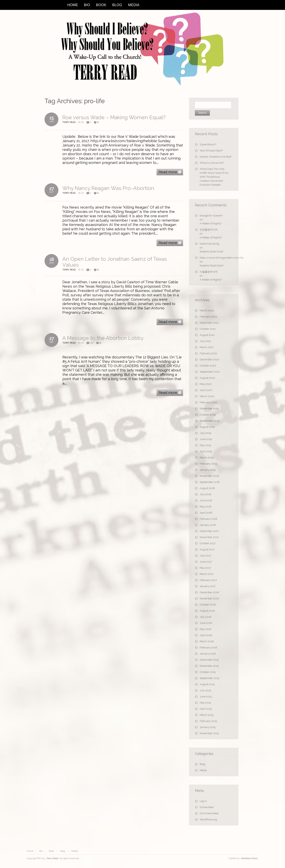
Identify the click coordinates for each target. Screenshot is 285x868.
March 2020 (207, 396)
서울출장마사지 (209, 272)
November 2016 (209, 598)
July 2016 (206, 617)
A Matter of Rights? (211, 223)
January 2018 (208, 525)
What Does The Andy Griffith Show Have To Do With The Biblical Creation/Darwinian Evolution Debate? (214, 177)
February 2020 (209, 402)
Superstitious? (208, 144)
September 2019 (210, 421)
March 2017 (207, 574)
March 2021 (207, 347)
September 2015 (209, 678)
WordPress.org (208, 819)
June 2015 (206, 697)
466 (92, 343)
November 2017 (209, 537)
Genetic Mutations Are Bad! (216, 157)
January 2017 (208, 586)
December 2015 (209, 660)
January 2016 (208, 654)
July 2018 (206, 494)
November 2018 (209, 476)
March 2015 (207, 715)
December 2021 (209, 323)
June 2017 (206, 562)
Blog (81, 122)
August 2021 (207, 335)
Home (30, 851)
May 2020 (206, 384)
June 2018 (206, 500)
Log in (203, 801)
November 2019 (209, 408)
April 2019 (206, 451)
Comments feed (209, 813)
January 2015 (208, 727)
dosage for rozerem (211, 216)
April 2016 (206, 635)
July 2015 (205, 690)
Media (203, 770)
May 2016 (206, 629)
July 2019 (205, 433)
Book (52, 851)
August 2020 (207, 378)
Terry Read (52, 858)
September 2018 (210, 482)
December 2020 (209, 359)
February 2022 (208, 317)
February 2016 (209, 647)
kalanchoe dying (209, 244)
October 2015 (208, 672)
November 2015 (209, 666)
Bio (41, 851)
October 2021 (208, 329)
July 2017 (205, 556)
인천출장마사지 (209, 230)
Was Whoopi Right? (211, 151)
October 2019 (208, 415)
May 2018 (206, 507)
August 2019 (207, 427)
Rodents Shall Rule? (212, 252)
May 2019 (205, 445)
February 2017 (208, 580)
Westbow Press (249, 858)
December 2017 (209, 531)
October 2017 (208, 543)
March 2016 (207, 641)
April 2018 (206, 513)
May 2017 (205, 568)
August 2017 (207, 549)
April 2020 (206, 390)
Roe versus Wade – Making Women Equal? (114, 117)
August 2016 (207, 611)
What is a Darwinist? (212, 163)
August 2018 (207, 488)
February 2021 (208, 353)
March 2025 (207, 310)
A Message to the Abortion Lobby (103, 338)
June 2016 (206, 623)
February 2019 (208, 464)
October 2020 (208, 366)
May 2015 (205, 703)
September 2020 (210, 372)
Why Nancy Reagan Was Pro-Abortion (108, 188)
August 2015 (207, 684)
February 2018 (209, 519)
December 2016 (209, 592)
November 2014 (209, 733)
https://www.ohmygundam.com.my (216, 258)
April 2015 (206, 709)
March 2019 (207, 458)
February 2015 (208, 721)
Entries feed (207, 807)
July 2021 (205, 341)
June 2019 (206, 439)
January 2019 (208, 470)
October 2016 (208, 605)
